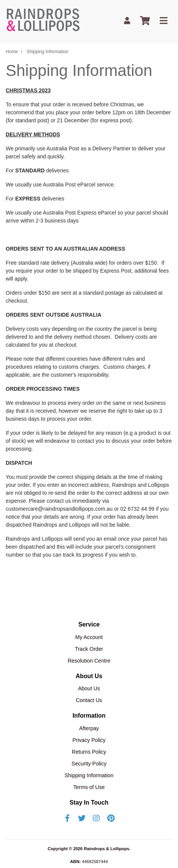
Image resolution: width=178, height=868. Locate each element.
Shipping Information (89, 775)
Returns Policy (89, 752)
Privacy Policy (89, 740)
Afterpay (89, 728)
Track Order (89, 649)
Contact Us (89, 700)
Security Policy (89, 764)
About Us (89, 688)
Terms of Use (89, 787)
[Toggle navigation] (164, 21)
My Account (89, 637)
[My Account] (127, 21)
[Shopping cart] (145, 21)
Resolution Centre (89, 661)
